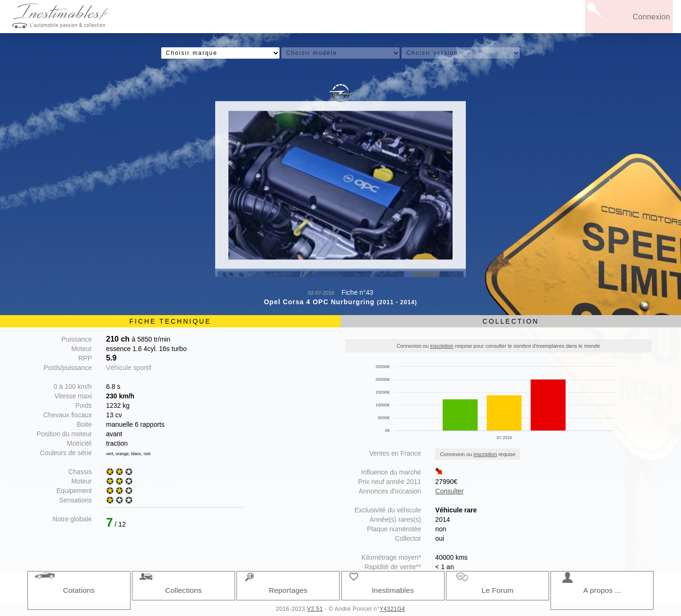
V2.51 (315, 609)
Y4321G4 (393, 609)
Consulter (449, 491)
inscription (442, 346)
